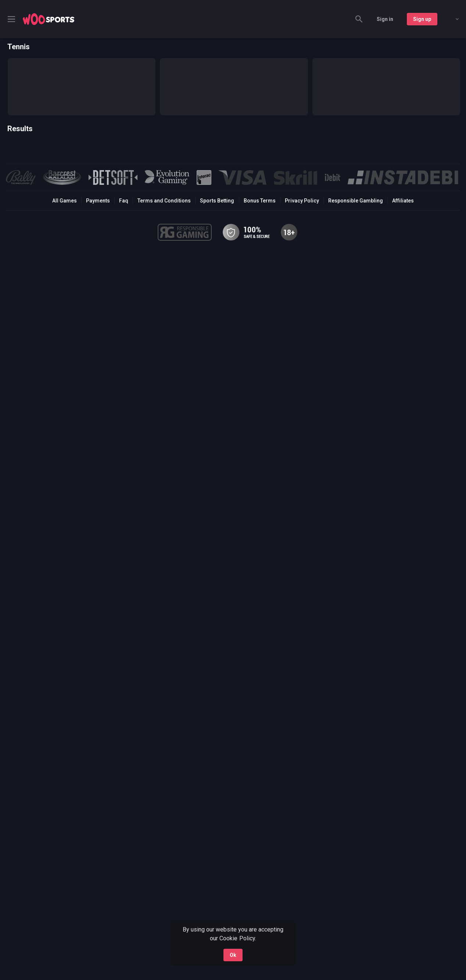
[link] (49, 19)
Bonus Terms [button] (260, 201)
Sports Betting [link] (217, 201)
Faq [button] (124, 201)
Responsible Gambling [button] (356, 201)
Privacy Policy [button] (302, 201)
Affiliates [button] (403, 201)
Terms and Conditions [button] (164, 201)
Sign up (422, 19)
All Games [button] (64, 201)
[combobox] (452, 19)
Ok (233, 955)
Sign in (385, 19)
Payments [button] (98, 201)
